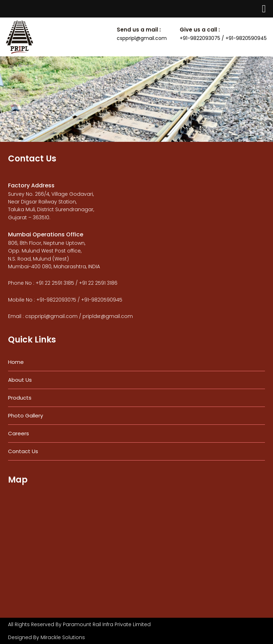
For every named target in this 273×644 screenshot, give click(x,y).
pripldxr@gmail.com (108, 316)
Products (20, 398)
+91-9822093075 (56, 300)
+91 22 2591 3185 (55, 283)
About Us (20, 380)
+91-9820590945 (102, 300)
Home (16, 362)
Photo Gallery (26, 416)
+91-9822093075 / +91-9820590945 (223, 38)
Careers (19, 433)
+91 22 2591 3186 (98, 283)
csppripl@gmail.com (142, 38)
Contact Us (23, 451)
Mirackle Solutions (63, 637)
